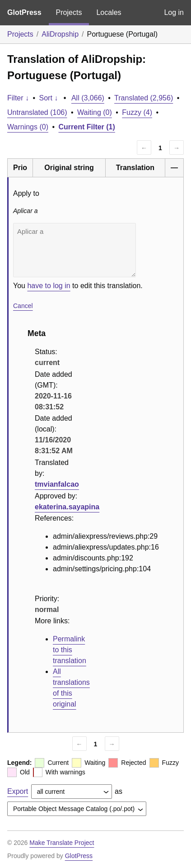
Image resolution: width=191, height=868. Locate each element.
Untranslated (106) (37, 112)
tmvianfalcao (57, 484)
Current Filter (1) (87, 127)
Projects (69, 12)
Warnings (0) (28, 127)
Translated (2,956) (144, 98)
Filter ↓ (18, 98)
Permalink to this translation (70, 650)
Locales (109, 12)
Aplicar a (75, 250)
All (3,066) (88, 98)
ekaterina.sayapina (67, 507)
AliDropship (60, 34)
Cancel (23, 306)
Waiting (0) (95, 112)
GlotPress (24, 12)
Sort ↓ (49, 98)
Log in (174, 12)
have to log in (49, 286)
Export (18, 791)
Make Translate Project (62, 843)
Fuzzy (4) (137, 112)
